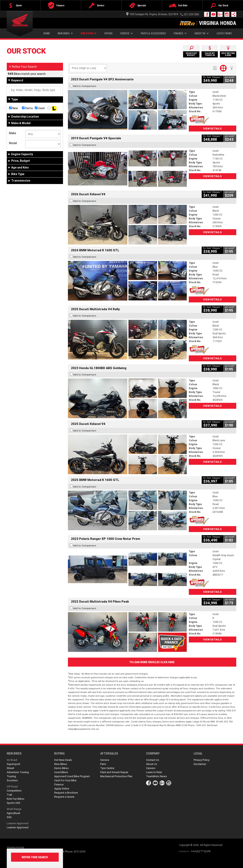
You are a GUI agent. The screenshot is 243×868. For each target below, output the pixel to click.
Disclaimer (200, 764)
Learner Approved (18, 823)
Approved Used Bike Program (72, 776)
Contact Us (153, 760)
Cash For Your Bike (65, 780)
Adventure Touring (18, 772)
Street (10, 768)
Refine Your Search (23, 67)
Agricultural (13, 813)
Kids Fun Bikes (16, 799)
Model (13, 143)
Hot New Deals (63, 760)
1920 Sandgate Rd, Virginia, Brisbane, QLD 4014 (152, 14)
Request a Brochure (66, 793)
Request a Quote (64, 797)
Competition (14, 791)
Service (127, 33)
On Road (12, 760)
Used (40, 108)
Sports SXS (13, 803)
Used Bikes (61, 772)
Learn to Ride (154, 772)
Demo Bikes (61, 768)
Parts (103, 764)
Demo (27, 108)
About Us (202, 33)
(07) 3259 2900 (191, 14)
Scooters (12, 780)
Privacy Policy (202, 760)
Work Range (14, 809)
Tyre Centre (107, 768)
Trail (9, 795)
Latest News (224, 33)
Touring (11, 776)
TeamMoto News (156, 776)
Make (13, 133)
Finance (180, 33)
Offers (108, 33)
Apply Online (62, 789)
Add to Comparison (85, 86)
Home (47, 33)
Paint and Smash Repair (114, 772)
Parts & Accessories (153, 33)
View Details (212, 129)
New (13, 108)
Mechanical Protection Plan (116, 776)
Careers (151, 768)
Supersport (13, 764)
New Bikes (65, 33)
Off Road (12, 787)
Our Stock (89, 33)
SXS (9, 817)
